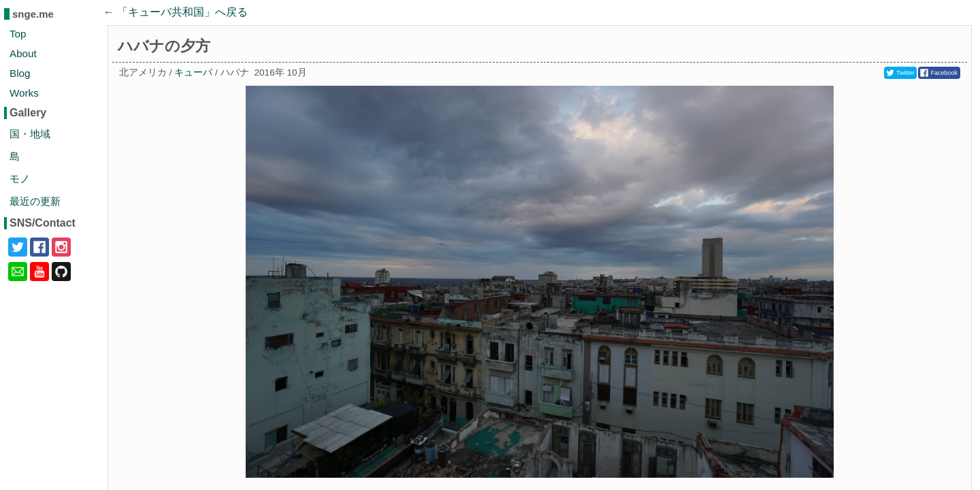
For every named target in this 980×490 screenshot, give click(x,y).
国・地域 (30, 134)
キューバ (193, 72)
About (23, 53)
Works (24, 93)
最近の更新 (35, 201)
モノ (20, 179)
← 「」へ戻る (176, 12)
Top (18, 34)
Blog (20, 73)
